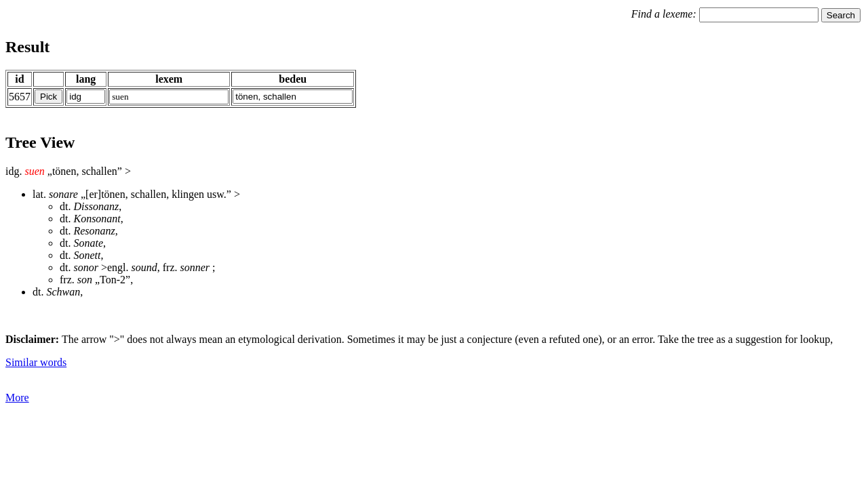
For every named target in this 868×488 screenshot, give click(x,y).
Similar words (36, 362)
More (17, 398)
